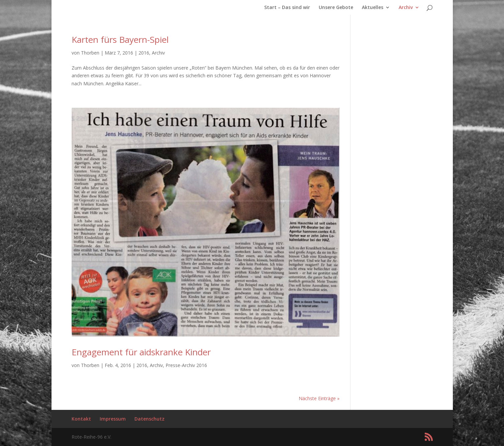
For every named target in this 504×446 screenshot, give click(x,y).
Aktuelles (373, 8)
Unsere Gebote (336, 8)
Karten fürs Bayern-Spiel (120, 39)
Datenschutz (149, 419)
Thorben (90, 53)
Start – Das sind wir (287, 8)
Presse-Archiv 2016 (186, 365)
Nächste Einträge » (319, 398)
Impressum (113, 419)
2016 (144, 53)
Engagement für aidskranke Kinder (141, 352)
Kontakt (81, 419)
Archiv (406, 8)
